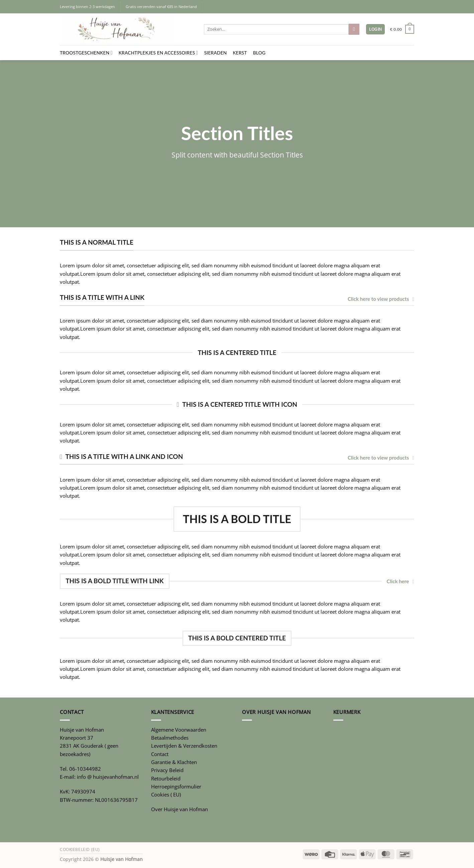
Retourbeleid (166, 778)
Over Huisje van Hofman (180, 809)
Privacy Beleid (167, 770)
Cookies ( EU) (166, 794)
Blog (259, 53)
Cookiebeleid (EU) (80, 849)
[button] (375, 29)
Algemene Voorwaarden (179, 730)
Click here (400, 581)
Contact (160, 754)
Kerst (240, 53)
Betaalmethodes (170, 738)
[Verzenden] (354, 29)
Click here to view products (381, 299)
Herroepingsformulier (176, 786)
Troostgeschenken (86, 53)
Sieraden (216, 53)
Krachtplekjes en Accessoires (158, 53)
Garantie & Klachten (174, 762)
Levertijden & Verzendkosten (184, 746)
